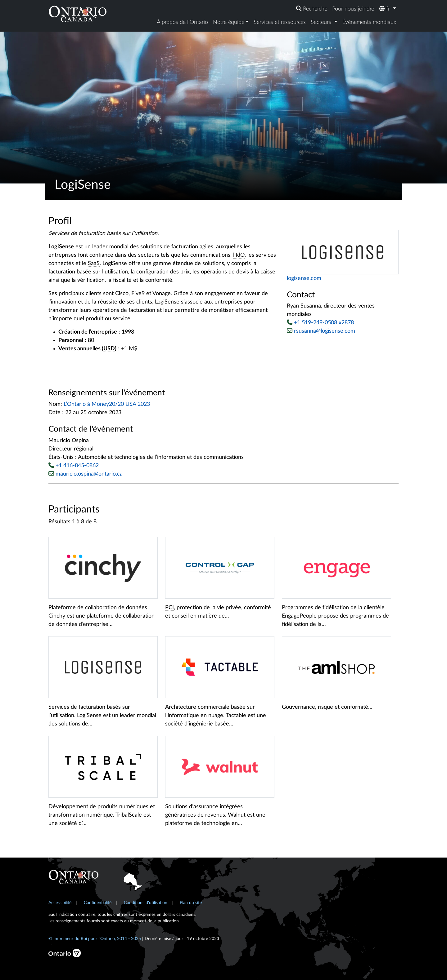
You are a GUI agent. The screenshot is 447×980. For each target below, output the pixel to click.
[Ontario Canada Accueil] (78, 14)
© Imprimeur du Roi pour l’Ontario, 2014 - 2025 (95, 939)
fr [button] (385, 9)
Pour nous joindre (353, 9)
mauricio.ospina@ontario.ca (89, 474)
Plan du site (191, 903)
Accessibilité (60, 903)
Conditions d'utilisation (146, 903)
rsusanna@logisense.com (321, 331)
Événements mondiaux (369, 22)
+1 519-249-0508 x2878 (324, 323)
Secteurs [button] (322, 22)
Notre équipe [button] (229, 22)
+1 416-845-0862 (77, 466)
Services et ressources (280, 22)
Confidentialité (98, 903)
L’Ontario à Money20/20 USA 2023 (107, 404)
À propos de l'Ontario (182, 22)
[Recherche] (312, 9)
